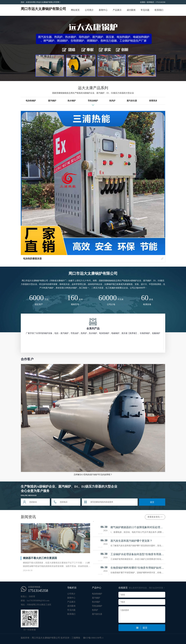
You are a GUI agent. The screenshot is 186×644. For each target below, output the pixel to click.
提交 (152, 502)
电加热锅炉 (97, 594)
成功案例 (131, 10)
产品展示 (117, 10)
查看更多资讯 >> (155, 517)
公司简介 (89, 10)
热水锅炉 (96, 602)
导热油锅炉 (97, 606)
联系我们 (159, 10)
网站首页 (75, 10)
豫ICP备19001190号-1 (93, 638)
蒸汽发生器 (97, 614)
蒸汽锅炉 (96, 598)
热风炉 (95, 610)
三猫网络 (76, 638)
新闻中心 (103, 10)
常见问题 (145, 10)
